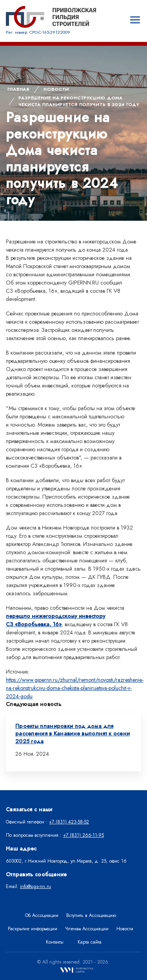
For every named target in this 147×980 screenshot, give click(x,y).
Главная (18, 89)
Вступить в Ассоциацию (91, 915)
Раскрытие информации (33, 929)
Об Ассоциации (42, 915)
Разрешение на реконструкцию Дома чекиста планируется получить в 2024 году (79, 101)
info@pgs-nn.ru (35, 886)
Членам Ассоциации (87, 929)
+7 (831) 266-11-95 (83, 835)
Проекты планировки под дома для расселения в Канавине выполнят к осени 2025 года (73, 734)
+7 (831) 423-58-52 (69, 822)
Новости (56, 89)
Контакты (55, 942)
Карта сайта (90, 942)
